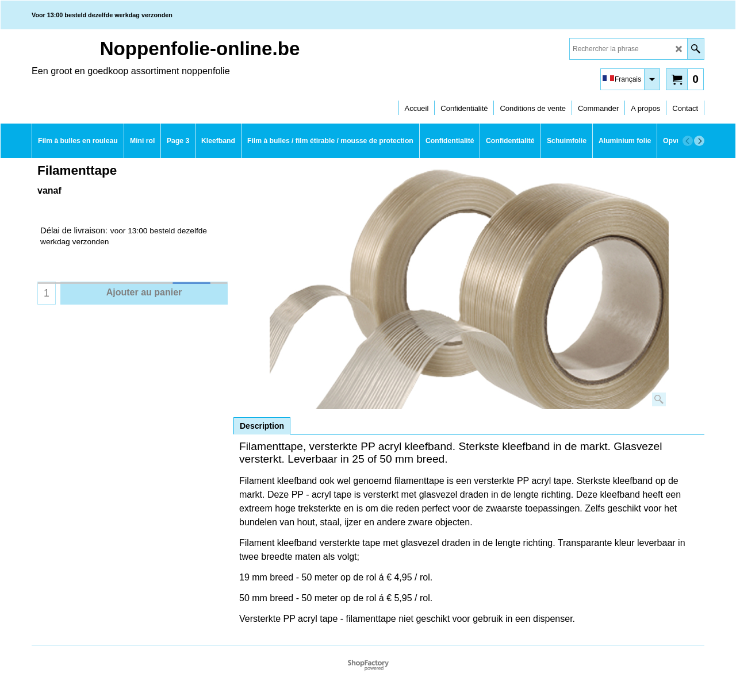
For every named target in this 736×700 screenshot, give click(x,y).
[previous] (688, 141)
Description (262, 426)
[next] (699, 141)
